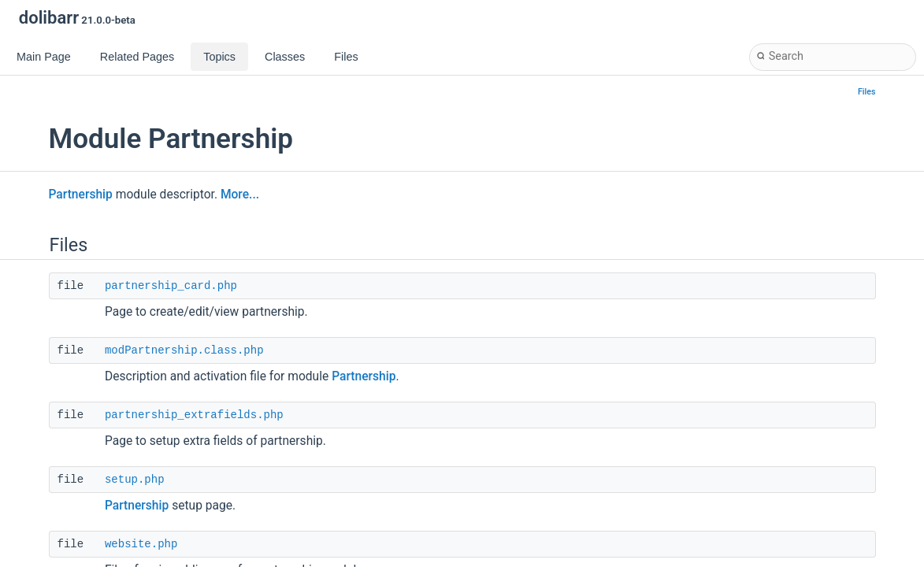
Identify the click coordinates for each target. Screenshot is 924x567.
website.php (141, 544)
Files (867, 92)
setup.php (135, 480)
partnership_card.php (171, 286)
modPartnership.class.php (184, 350)
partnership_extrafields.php (194, 415)
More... (240, 195)
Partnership (81, 195)
